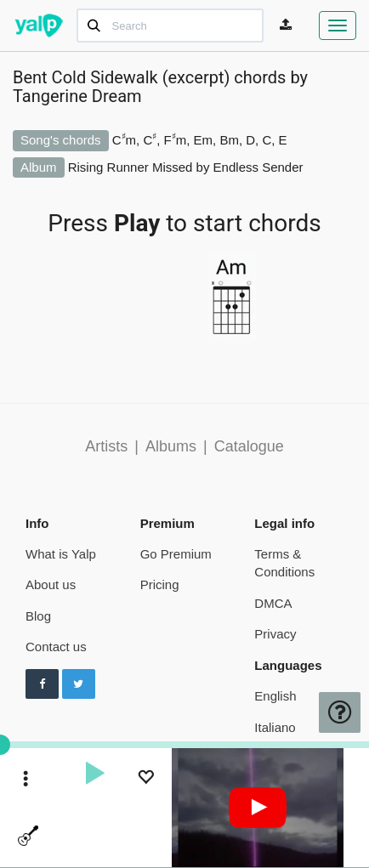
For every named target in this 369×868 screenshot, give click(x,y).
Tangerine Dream (77, 96)
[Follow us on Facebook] (42, 684)
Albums (171, 446)
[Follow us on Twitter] (79, 684)
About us (51, 584)
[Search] (170, 26)
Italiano (275, 727)
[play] (94, 775)
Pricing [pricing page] (160, 584)
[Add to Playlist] (145, 779)
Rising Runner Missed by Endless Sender (186, 167)
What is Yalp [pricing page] (61, 554)
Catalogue (249, 446)
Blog (38, 616)
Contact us (56, 647)
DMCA (273, 603)
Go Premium (176, 554)
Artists (106, 446)
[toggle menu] (26, 780)
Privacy (275, 634)
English (275, 696)
